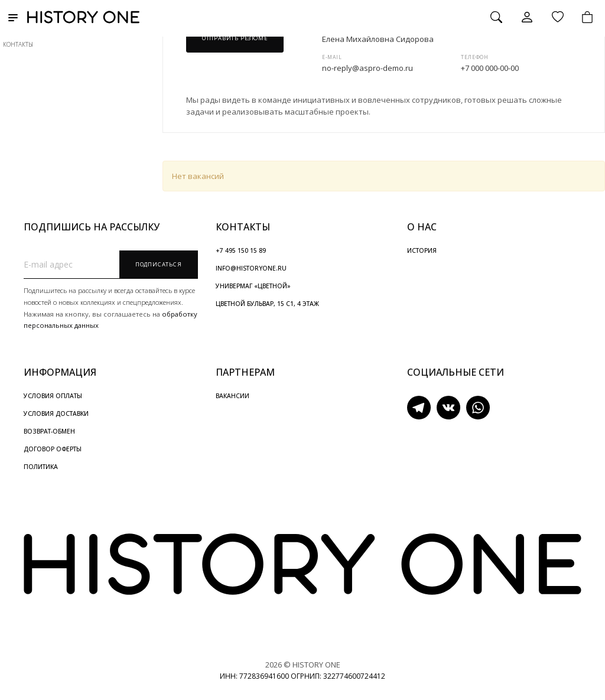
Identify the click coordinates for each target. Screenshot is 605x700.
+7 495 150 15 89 (241, 250)
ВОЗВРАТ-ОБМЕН (49, 431)
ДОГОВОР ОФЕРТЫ (53, 449)
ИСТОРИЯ (422, 250)
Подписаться (159, 264)
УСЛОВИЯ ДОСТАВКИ (56, 414)
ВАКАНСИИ (232, 396)
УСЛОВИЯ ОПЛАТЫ (53, 396)
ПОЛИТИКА (41, 467)
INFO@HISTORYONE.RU (251, 268)
